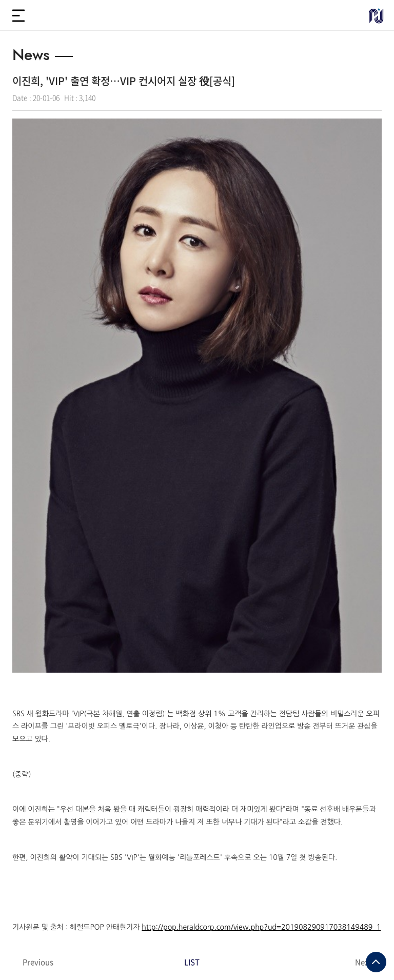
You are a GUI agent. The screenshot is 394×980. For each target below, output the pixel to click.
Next (363, 824)
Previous (38, 824)
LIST (192, 824)
